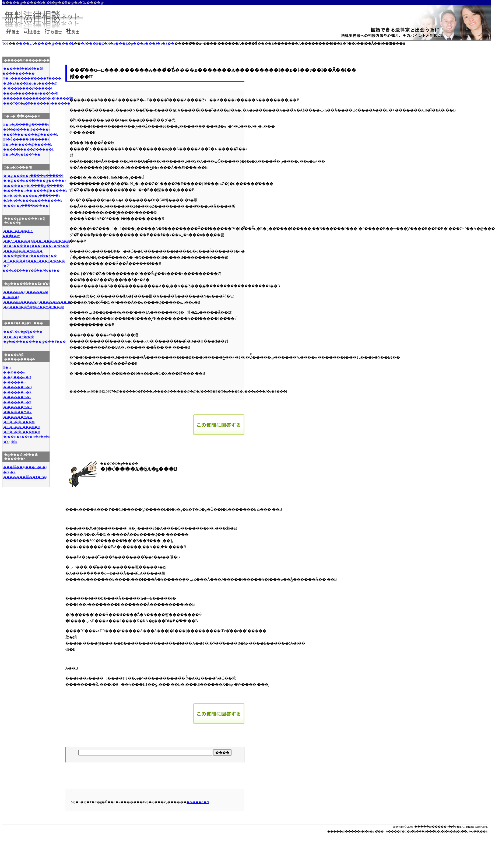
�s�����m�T (17, 402)
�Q (6, 472)
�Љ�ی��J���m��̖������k (33, 201)
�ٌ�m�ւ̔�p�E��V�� (22, 155)
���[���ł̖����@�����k (31, 135)
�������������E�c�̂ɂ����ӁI (38, 98)
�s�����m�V (17, 412)
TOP (5, 44)
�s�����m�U (17, 407)
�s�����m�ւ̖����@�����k (34, 186)
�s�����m (15, 382)
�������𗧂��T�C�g (25, 477)
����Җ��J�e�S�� (23, 251)
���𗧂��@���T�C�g (25, 467)
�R (13, 472)
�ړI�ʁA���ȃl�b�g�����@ (30, 83)
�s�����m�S (17, 397)
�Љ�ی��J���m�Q (22, 427)
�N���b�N (198, 802)
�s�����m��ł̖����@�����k (35, 191)
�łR (14, 442)
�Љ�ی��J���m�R (22, 432)
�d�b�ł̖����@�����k (27, 129)
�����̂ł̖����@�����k (28, 149)
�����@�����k (344, 831)
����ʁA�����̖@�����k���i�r (38, 302)
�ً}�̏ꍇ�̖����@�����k (26, 139)
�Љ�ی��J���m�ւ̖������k (32, 196)
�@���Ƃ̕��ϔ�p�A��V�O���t (34, 307)
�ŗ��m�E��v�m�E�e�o (26, 437)
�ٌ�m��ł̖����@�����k (28, 145)
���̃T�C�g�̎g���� (23, 332)
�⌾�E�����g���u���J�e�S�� (36, 246)
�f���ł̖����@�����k (28, 88)
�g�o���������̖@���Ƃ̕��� (35, 342)
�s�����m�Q (17, 387)
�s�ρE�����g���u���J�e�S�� (37, 241)
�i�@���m (14, 372)
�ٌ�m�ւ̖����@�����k (26, 125)
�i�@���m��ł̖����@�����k (35, 181)
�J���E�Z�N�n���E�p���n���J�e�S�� (128, 44)
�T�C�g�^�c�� (19, 337)
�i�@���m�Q (17, 377)
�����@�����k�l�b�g (438, 827)
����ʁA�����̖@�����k (45, 44)
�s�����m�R (17, 392)
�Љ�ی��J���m (19, 422)
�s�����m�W (18, 417)
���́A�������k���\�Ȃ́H (31, 93)
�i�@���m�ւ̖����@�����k (33, 176)
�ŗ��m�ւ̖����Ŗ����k (27, 206)
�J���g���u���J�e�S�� (30, 256)
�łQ (6, 442)
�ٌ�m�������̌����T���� (32, 78)
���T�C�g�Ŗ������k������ (37, 103)
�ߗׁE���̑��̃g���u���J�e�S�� (34, 261)
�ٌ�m (7, 367)
